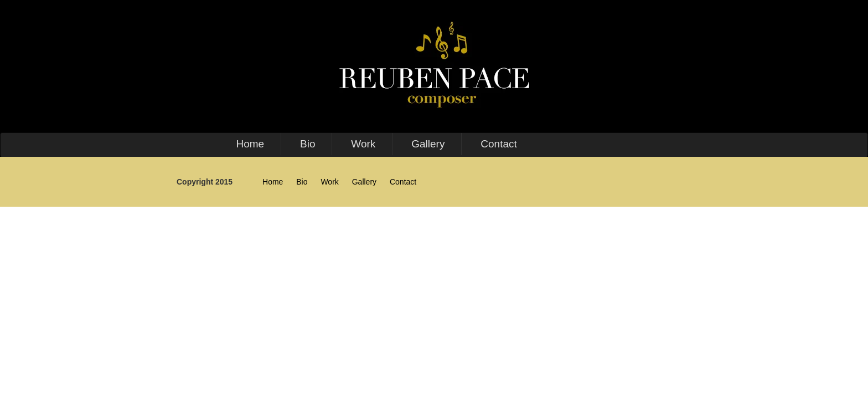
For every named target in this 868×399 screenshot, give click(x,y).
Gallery (428, 144)
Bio (308, 144)
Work (363, 144)
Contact (498, 144)
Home (250, 144)
